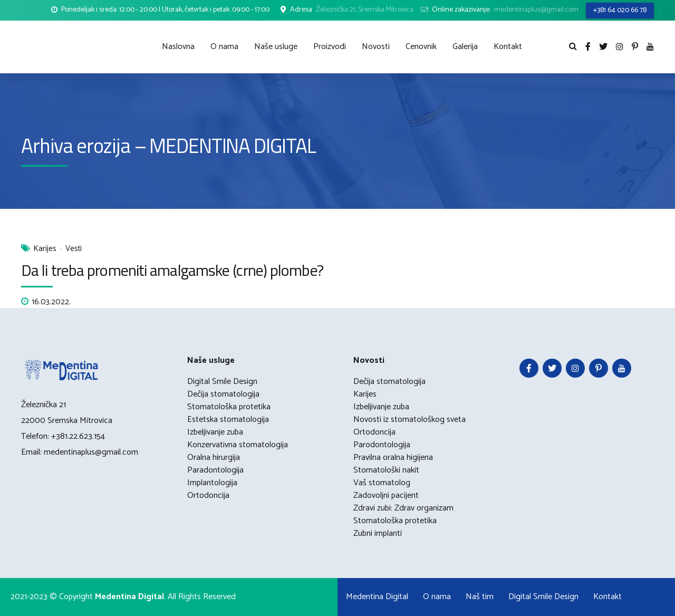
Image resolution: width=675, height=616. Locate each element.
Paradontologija (215, 470)
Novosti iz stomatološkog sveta (409, 420)
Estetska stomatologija (228, 420)
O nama (224, 47)
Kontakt (508, 47)
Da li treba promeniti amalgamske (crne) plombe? (172, 270)
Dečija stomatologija (223, 394)
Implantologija (212, 483)
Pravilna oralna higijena (393, 458)
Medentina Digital (377, 597)
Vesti (74, 249)
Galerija (465, 47)
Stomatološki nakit (386, 470)
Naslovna (178, 47)
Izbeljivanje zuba (215, 432)
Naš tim (480, 597)
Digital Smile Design (222, 382)
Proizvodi (330, 47)
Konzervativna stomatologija (238, 445)
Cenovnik (421, 47)
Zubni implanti (378, 533)
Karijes (45, 249)
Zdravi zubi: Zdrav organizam (403, 508)
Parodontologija (382, 445)
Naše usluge (276, 47)
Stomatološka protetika (229, 407)
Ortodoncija (208, 495)
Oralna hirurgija (214, 458)
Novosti (376, 47)
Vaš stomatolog (382, 483)
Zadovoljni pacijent (386, 495)
